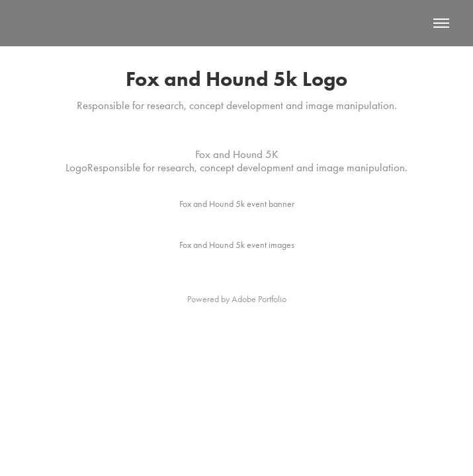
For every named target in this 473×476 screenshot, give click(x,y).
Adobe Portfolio (259, 299)
